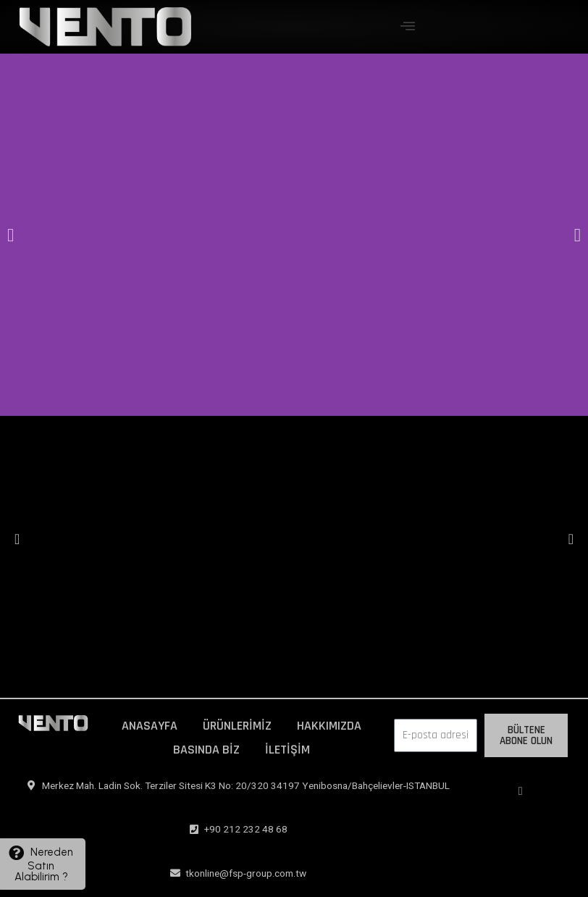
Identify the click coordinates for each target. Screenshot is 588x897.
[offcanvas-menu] (408, 26)
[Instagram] (521, 791)
